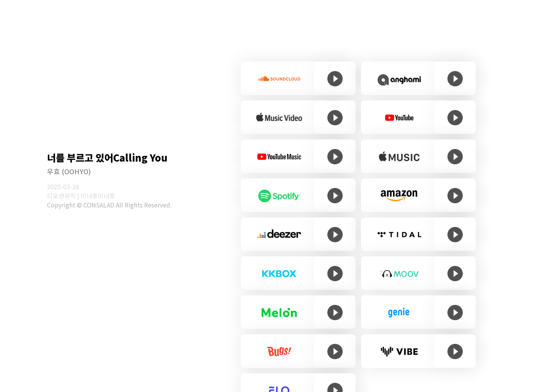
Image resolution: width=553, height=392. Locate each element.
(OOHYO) (76, 171)
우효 (54, 171)
